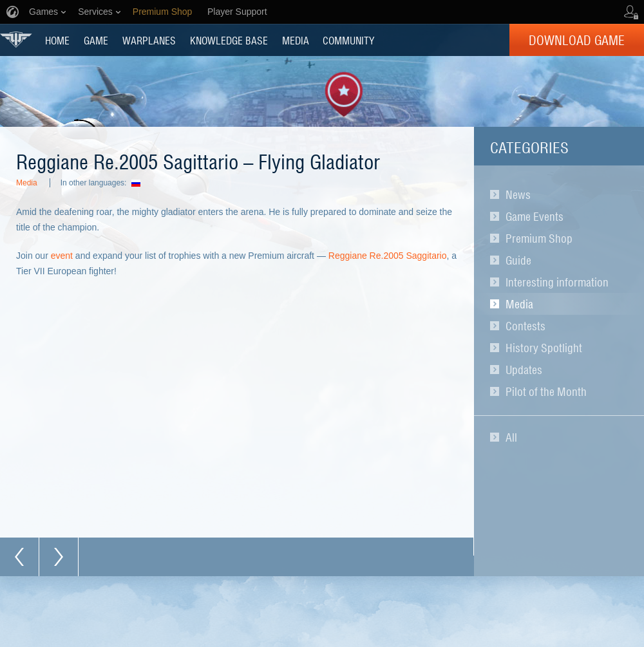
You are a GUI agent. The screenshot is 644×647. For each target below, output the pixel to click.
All (511, 437)
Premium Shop (539, 238)
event (62, 256)
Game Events (535, 216)
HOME (57, 40)
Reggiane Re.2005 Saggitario (388, 256)
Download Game (577, 40)
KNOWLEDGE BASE (229, 40)
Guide (518, 260)
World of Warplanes (16, 40)
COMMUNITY (348, 40)
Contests (526, 326)
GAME (96, 40)
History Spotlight (544, 348)
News (518, 194)
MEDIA (296, 40)
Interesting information (557, 282)
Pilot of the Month (546, 391)
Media (519, 304)
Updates (524, 370)
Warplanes (149, 40)
